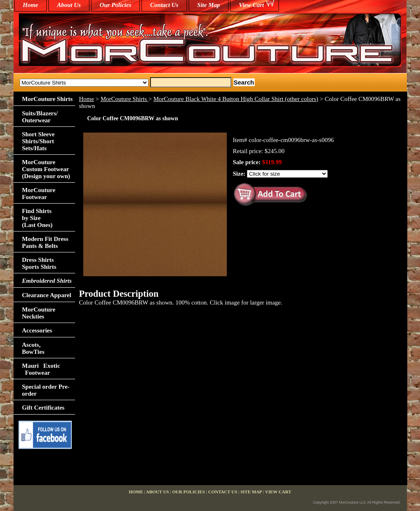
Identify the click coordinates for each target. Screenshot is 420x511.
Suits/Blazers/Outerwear (40, 117)
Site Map (209, 5)
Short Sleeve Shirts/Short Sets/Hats (39, 141)
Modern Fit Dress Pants (45, 242)
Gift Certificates (43, 408)
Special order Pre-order (46, 390)
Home (87, 99)
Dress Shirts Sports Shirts (39, 263)
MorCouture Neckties (39, 313)
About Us (69, 5)
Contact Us (164, 5)
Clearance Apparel (47, 295)
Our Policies (115, 5)
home (31, 5)
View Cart (251, 5)
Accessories (37, 330)
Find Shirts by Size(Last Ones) (38, 218)
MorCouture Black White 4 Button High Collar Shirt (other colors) (236, 99)
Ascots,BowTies (33, 348)
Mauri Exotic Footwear (41, 369)
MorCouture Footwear (39, 194)
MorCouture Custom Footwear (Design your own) (46, 169)
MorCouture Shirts (124, 99)
